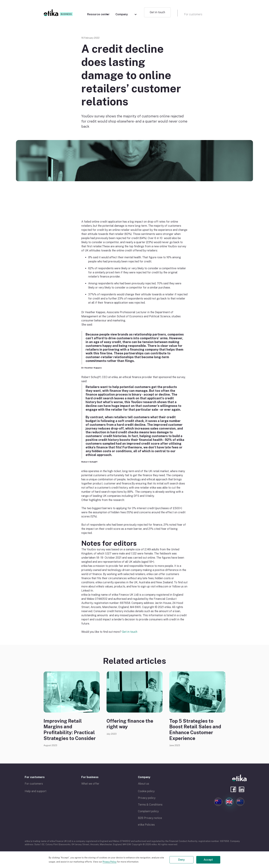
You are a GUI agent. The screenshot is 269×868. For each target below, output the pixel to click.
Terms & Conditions (150, 805)
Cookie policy (146, 791)
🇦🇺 (218, 802)
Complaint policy (148, 811)
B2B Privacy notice (150, 818)
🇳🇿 (240, 802)
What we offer (90, 784)
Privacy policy (147, 798)
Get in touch (157, 12)
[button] (98, 13)
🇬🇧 (229, 802)
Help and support (36, 791)
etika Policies (146, 825)
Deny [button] (182, 860)
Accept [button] (208, 860)
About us (144, 784)
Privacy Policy (110, 862)
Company (144, 777)
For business (90, 777)
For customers (35, 777)
